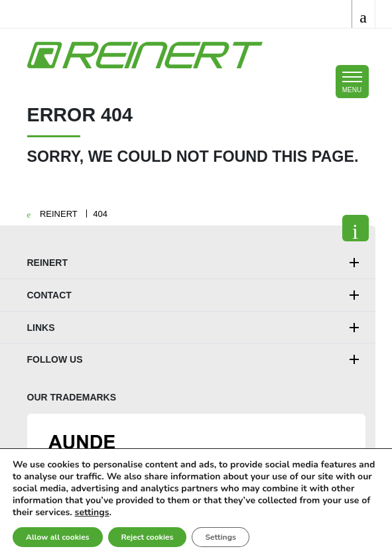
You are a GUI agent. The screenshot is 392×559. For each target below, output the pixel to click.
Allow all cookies (58, 537)
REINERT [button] (47, 263)
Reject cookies (148, 537)
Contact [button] (49, 295)
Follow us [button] (55, 359)
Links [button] (41, 328)
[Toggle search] (363, 14)
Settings (220, 537)
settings (92, 513)
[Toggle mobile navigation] (352, 82)
